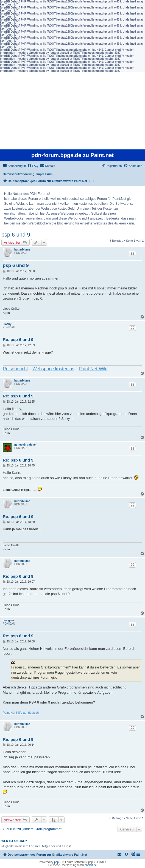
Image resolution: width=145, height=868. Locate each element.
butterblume (22, 250)
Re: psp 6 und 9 (18, 339)
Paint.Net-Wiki (93, 369)
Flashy (7, 324)
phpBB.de (91, 865)
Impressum (45, 174)
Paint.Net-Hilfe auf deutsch (21, 713)
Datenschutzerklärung (19, 174)
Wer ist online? (14, 841)
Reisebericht (15, 369)
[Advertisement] (72, 111)
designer (9, 620)
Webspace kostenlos (53, 369)
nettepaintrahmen (26, 445)
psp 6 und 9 (16, 235)
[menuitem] (33, 166)
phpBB (58, 862)
